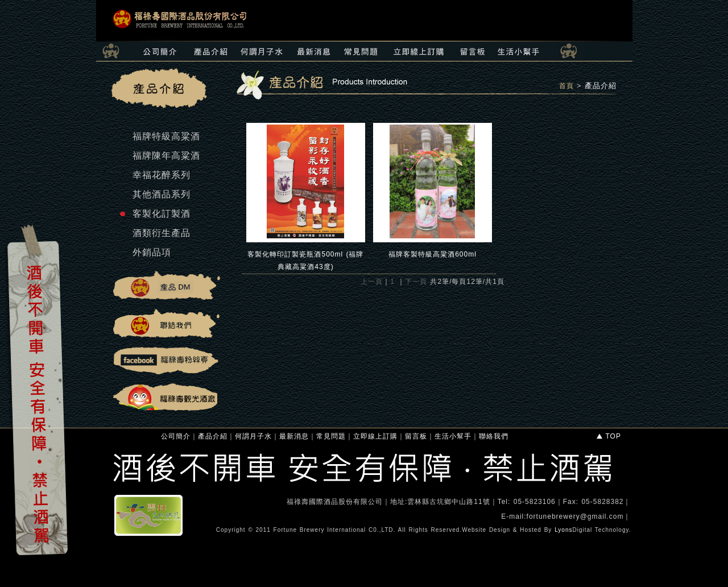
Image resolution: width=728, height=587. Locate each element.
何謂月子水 (253, 436)
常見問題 (331, 436)
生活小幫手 (453, 436)
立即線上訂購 (375, 436)
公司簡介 (176, 436)
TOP (608, 436)
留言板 (416, 436)
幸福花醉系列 (162, 175)
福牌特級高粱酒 (166, 136)
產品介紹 (601, 86)
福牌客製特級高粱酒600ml (433, 254)
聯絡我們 (494, 436)
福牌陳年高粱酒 (166, 156)
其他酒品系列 (162, 194)
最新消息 (294, 436)
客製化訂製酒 (162, 214)
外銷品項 (152, 252)
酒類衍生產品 (162, 233)
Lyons (563, 530)
